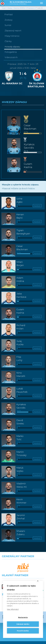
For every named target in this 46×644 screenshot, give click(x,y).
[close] (38, 581)
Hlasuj (37, 206)
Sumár (8, 25)
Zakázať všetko (23, 624)
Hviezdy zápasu (12, 47)
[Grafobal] (12, 574)
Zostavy (9, 20)
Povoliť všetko (23, 631)
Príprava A (31, 8)
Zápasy (10, 8)
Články (8, 41)
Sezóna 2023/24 (20, 8)
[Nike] (23, 564)
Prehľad (8, 15)
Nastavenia (23, 617)
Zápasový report (13, 31)
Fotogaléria (11, 52)
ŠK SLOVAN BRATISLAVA (21, 3)
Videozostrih (11, 57)
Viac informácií (13, 609)
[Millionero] (35, 574)
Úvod (4, 8)
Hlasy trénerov (12, 36)
